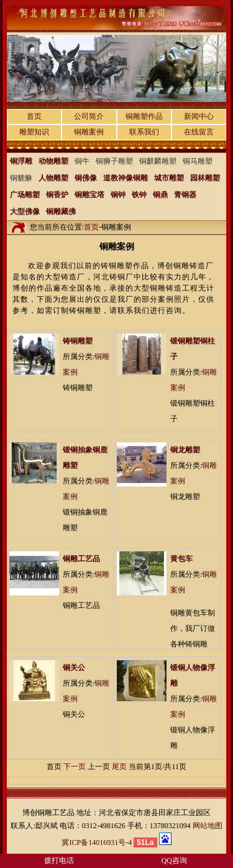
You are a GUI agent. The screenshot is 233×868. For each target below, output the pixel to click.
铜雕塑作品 (144, 116)
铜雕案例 (89, 132)
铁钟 (139, 195)
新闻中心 (199, 116)
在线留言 (199, 132)
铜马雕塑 (198, 161)
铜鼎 (160, 195)
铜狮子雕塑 (114, 161)
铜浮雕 (21, 161)
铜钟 (118, 195)
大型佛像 (25, 212)
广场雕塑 (25, 195)
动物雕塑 (53, 161)
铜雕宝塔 (89, 195)
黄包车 (181, 559)
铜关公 (74, 668)
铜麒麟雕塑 (158, 161)
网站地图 (208, 826)
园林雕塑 (205, 178)
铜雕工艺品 (81, 559)
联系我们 (144, 132)
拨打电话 (59, 861)
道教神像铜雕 (126, 178)
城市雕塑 (169, 178)
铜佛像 (86, 178)
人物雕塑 (53, 178)
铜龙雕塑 (185, 450)
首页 (34, 116)
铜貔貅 (21, 178)
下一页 (75, 767)
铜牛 (82, 161)
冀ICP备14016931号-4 (97, 842)
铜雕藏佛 (61, 212)
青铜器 (185, 195)
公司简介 (89, 116)
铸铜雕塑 (78, 341)
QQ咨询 (174, 861)
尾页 (119, 767)
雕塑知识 (34, 132)
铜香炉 (57, 195)
